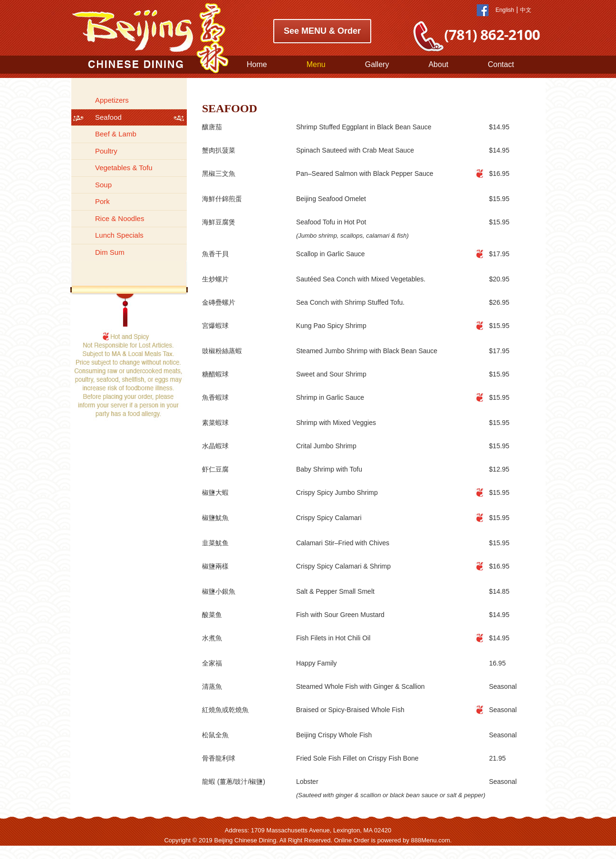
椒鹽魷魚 (215, 518)
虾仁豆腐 (215, 469)
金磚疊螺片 (219, 302)
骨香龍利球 (219, 758)
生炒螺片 (215, 279)
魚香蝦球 (215, 397)
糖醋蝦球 (215, 374)
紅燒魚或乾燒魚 (225, 710)
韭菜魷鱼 (215, 543)
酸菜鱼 (212, 615)
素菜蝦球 (215, 423)
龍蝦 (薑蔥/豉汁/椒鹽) (234, 782)
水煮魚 (212, 638)
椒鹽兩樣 (215, 566)
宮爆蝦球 (215, 326)
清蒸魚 (212, 686)
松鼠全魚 (215, 735)
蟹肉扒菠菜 (219, 150)
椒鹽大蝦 (215, 492)
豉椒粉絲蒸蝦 (222, 351)
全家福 (212, 663)
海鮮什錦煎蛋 (222, 199)
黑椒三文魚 (219, 174)
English (505, 10)
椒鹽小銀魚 (219, 591)
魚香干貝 (215, 254)
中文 (526, 10)
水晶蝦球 (215, 446)
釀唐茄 (212, 127)
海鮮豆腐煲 (219, 222)
